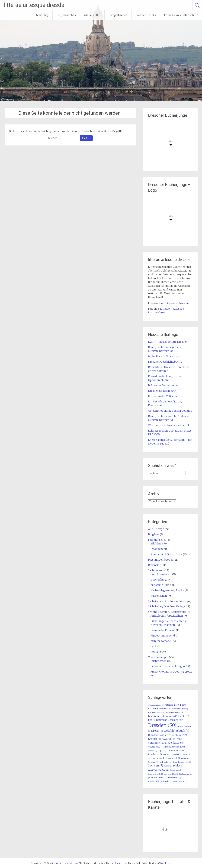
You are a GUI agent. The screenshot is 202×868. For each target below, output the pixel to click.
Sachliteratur (156, 570)
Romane (156, 652)
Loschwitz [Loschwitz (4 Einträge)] (155, 754)
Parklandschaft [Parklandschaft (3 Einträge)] (172, 758)
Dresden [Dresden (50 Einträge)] (162, 725)
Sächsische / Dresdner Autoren (167, 601)
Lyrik (154, 646)
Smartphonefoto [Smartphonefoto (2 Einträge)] (156, 774)
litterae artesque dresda (34, 5)
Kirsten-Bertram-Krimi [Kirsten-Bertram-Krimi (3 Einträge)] (176, 747)
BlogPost (154, 534)
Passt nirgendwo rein (161, 560)
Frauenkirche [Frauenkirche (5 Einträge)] (175, 743)
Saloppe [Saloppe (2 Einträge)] (168, 766)
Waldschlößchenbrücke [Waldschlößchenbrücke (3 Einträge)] (160, 781)
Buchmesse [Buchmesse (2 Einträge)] (177, 713)
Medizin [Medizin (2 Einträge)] (168, 755)
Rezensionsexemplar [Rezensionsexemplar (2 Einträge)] (182, 762)
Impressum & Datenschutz (181, 15)
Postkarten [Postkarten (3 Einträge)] (165, 762)
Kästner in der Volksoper (163, 396)
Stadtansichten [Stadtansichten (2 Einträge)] (171, 774)
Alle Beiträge (156, 529)
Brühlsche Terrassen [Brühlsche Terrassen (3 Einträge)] (159, 712)
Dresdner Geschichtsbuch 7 (165, 362)
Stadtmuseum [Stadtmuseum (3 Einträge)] (159, 778)
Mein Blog (42, 15)
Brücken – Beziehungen (163, 385)
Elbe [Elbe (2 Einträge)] (178, 735)
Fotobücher (158, 549)
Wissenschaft (159, 596)
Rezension (155, 565)
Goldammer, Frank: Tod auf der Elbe (170, 411)
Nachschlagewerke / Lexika (167, 590)
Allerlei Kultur (92, 15)
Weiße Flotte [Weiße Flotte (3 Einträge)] (180, 781)
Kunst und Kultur (161, 585)
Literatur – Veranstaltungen (168, 666)
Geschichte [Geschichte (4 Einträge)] (156, 747)
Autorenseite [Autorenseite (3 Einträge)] (172, 705)
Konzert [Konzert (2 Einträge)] (153, 751)
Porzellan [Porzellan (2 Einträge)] (153, 762)
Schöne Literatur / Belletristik (166, 612)
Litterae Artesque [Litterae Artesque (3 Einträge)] (178, 751)
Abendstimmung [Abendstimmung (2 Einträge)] (156, 705)
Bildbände (157, 544)
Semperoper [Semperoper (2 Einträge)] (176, 770)
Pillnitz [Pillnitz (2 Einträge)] (185, 758)
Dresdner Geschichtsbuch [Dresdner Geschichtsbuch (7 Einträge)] (170, 731)
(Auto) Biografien (161, 574)
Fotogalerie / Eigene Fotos (166, 554)
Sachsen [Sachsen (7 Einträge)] (156, 766)
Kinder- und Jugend (163, 636)
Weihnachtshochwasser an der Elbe (170, 425)
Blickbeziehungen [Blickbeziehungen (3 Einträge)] (179, 709)
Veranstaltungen (158, 657)
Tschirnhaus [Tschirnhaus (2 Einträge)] (174, 778)
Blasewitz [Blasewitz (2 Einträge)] (164, 709)
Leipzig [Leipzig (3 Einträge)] (162, 751)
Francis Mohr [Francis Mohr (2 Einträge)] (168, 739)
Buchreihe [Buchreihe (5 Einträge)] (156, 716)
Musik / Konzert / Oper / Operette (171, 672)
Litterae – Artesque (177, 303)
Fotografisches (118, 15)
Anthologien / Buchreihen (167, 616)
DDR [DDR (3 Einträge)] (152, 720)
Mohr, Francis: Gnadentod (164, 356)
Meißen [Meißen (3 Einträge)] (178, 754)
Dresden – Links (146, 15)
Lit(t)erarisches (66, 15)
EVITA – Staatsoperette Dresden (168, 342)
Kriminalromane (161, 641)
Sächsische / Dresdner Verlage (167, 606)
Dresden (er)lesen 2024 (162, 391)
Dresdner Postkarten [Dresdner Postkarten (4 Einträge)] (161, 735)
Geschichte (157, 580)
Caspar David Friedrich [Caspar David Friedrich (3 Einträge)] (177, 716)
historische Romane (163, 630)
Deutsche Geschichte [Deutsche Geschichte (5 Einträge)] (170, 720)
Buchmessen (159, 661)
